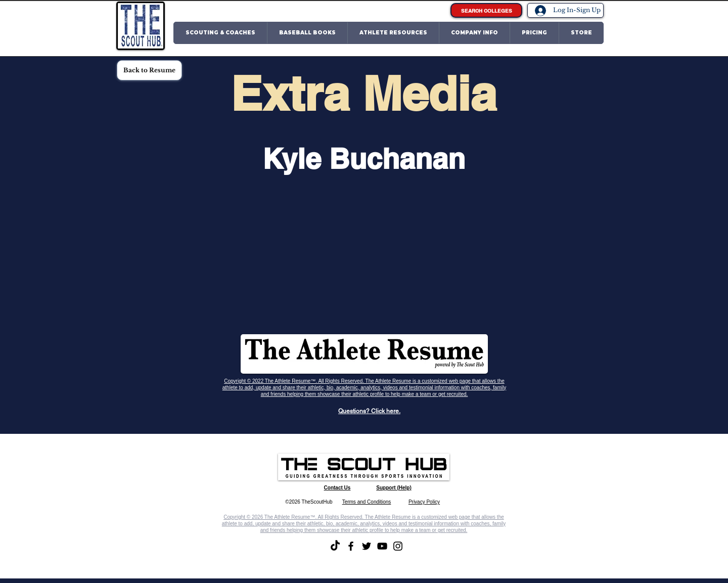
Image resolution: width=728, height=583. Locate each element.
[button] (220, 33)
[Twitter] (367, 546)
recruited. (458, 394)
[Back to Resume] (149, 70)
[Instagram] (398, 546)
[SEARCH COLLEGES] (486, 10)
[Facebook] (351, 546)
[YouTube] (382, 546)
